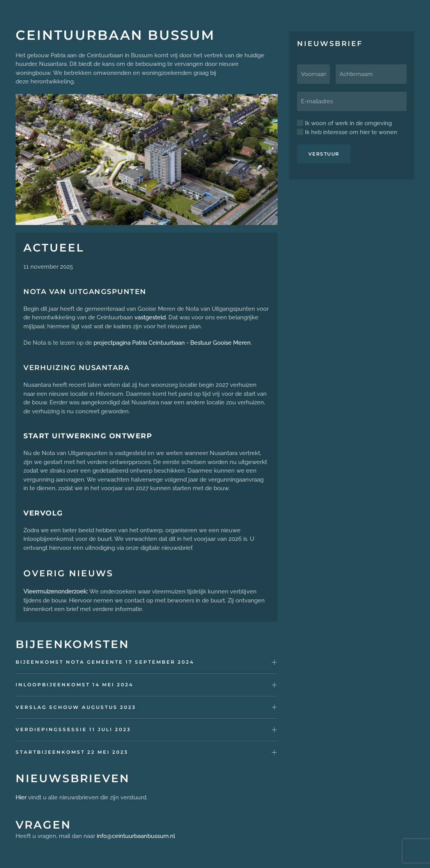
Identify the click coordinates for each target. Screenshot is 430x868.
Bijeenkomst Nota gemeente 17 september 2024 (105, 662)
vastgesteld (150, 317)
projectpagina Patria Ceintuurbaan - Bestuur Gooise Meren (172, 343)
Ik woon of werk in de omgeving (344, 123)
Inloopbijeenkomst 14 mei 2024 (74, 685)
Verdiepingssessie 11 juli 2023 (73, 729)
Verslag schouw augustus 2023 (76, 707)
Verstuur (324, 154)
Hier (21, 797)
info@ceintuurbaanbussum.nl (136, 836)
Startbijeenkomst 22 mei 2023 (72, 752)
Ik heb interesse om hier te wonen (347, 132)
